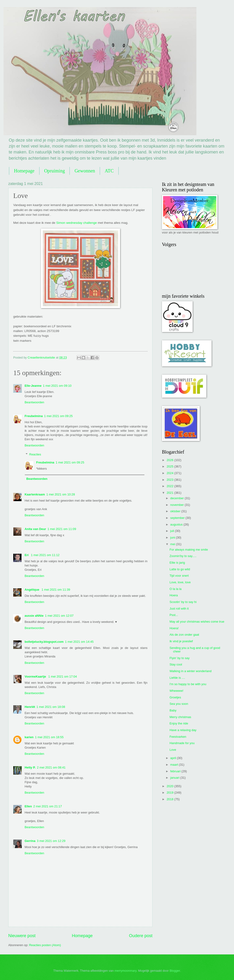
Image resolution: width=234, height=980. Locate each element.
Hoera (174, 595)
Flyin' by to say (180, 658)
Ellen (28, 806)
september (178, 518)
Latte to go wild (180, 569)
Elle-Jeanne (33, 386)
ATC (109, 171)
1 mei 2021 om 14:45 (79, 642)
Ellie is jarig (177, 563)
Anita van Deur (35, 529)
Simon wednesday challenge (77, 223)
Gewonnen (85, 171)
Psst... (174, 615)
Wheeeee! (176, 691)
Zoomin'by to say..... (183, 556)
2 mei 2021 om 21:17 (48, 806)
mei (173, 544)
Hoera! (174, 628)
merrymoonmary (125, 971)
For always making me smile (189, 550)
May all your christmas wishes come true (197, 622)
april (173, 758)
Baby (173, 710)
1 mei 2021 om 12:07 (59, 616)
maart (175, 765)
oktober (176, 511)
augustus (177, 524)
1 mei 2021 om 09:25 (58, 416)
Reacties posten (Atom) (45, 945)
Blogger (175, 971)
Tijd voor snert (179, 576)
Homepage (24, 171)
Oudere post (141, 936)
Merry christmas (180, 717)
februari (176, 771)
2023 (170, 480)
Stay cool (176, 664)
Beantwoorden (34, 402)
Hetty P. (30, 767)
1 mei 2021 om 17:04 (63, 677)
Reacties (35, 454)
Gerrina (30, 841)
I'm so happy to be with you (188, 684)
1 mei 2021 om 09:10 (57, 386)
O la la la (175, 589)
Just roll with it (179, 609)
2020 (170, 786)
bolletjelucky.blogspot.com (44, 642)
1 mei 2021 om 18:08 (51, 707)
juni (173, 537)
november (177, 505)
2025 (170, 466)
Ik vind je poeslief (181, 641)
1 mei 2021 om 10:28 (61, 494)
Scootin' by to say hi (183, 602)
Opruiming (55, 171)
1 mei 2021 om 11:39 (56, 590)
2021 (170, 493)
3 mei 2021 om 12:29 (51, 841)
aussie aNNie (34, 616)
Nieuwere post (22, 936)
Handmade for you (182, 743)
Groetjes (175, 697)
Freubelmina (34, 416)
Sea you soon (179, 704)
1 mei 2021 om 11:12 (45, 555)
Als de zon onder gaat (184, 635)
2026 (170, 460)
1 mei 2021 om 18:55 (49, 737)
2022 (170, 486)
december (177, 498)
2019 (170, 793)
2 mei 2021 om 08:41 (51, 767)
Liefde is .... (177, 678)
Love (173, 750)
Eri (27, 555)
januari (175, 778)
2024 (170, 473)
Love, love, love (180, 582)
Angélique (32, 590)
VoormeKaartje (36, 677)
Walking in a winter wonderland (191, 671)
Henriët (30, 707)
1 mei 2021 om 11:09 (62, 529)
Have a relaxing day (183, 730)
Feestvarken (178, 737)
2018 (170, 799)
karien (29, 737)
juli (172, 531)
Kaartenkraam (35, 494)
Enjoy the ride (179, 723)
